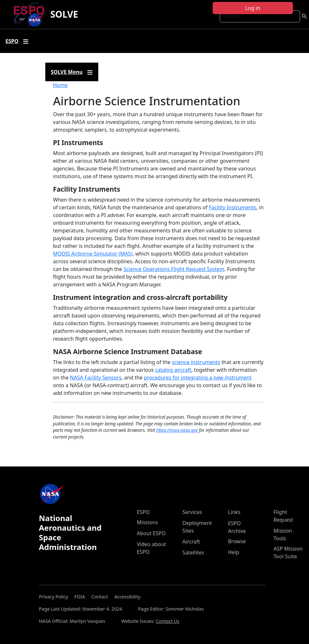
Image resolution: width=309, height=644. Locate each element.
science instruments (196, 362)
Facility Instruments (233, 207)
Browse (237, 541)
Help (234, 552)
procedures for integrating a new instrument (198, 378)
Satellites (193, 553)
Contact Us (168, 621)
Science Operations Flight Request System (174, 269)
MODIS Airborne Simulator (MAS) (93, 254)
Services (192, 512)
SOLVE (64, 14)
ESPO (143, 512)
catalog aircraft (173, 370)
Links (234, 512)
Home (60, 85)
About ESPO (151, 533)
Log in (253, 8)
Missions (147, 522)
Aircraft (191, 542)
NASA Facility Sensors (96, 378)
